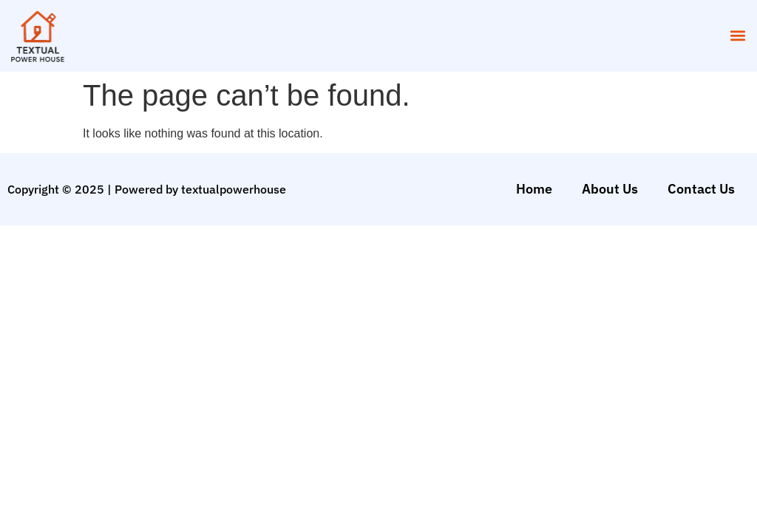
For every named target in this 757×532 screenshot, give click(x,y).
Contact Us (701, 189)
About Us (610, 189)
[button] (737, 36)
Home (534, 189)
